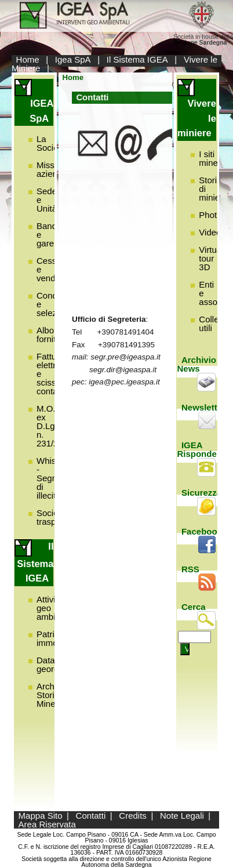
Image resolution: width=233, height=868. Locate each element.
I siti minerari (214, 158)
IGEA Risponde (196, 449)
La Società (51, 143)
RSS (190, 569)
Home (28, 59)
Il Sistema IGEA (137, 59)
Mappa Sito (41, 816)
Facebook (202, 531)
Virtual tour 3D (211, 258)
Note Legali (182, 816)
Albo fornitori (51, 335)
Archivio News (196, 364)
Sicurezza (201, 493)
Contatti (91, 816)
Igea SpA (73, 59)
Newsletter (203, 407)
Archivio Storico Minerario (55, 695)
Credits (133, 816)
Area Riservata (47, 824)
